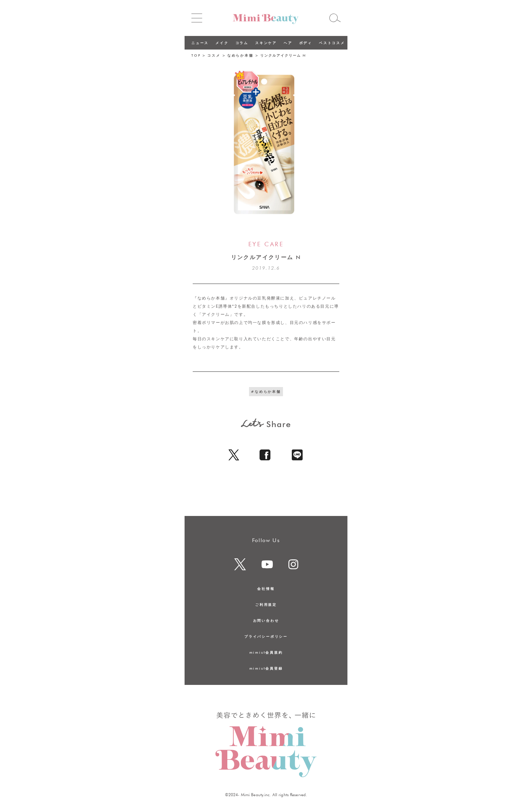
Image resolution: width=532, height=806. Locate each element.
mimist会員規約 (266, 652)
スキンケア (266, 43)
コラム (242, 43)
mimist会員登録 (266, 668)
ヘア (288, 43)
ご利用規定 (266, 604)
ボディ (306, 43)
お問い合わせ (266, 620)
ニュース (200, 43)
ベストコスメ (332, 43)
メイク (222, 43)
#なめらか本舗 (266, 391)
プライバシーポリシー (266, 636)
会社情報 (266, 589)
